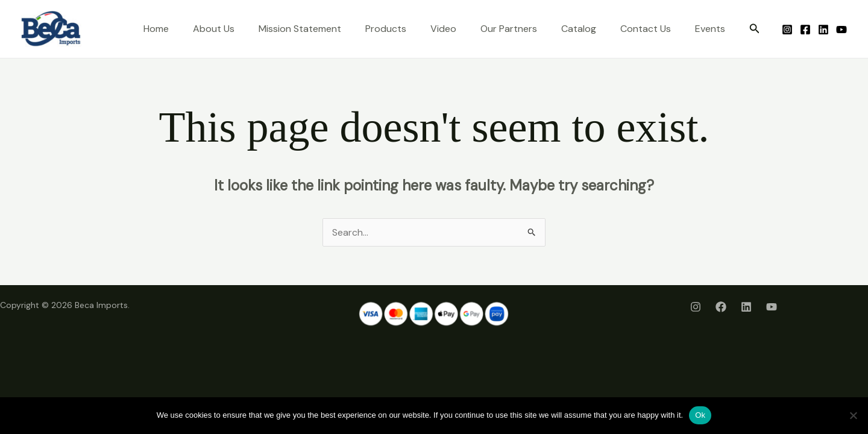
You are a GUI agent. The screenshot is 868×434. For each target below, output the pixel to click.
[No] (853, 415)
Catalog (579, 29)
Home (156, 29)
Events (710, 29)
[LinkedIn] (823, 30)
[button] (755, 29)
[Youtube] (841, 30)
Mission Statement (300, 29)
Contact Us (646, 29)
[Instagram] (787, 30)
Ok (700, 415)
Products (386, 29)
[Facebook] (805, 30)
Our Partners (509, 29)
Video (443, 29)
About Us (214, 29)
